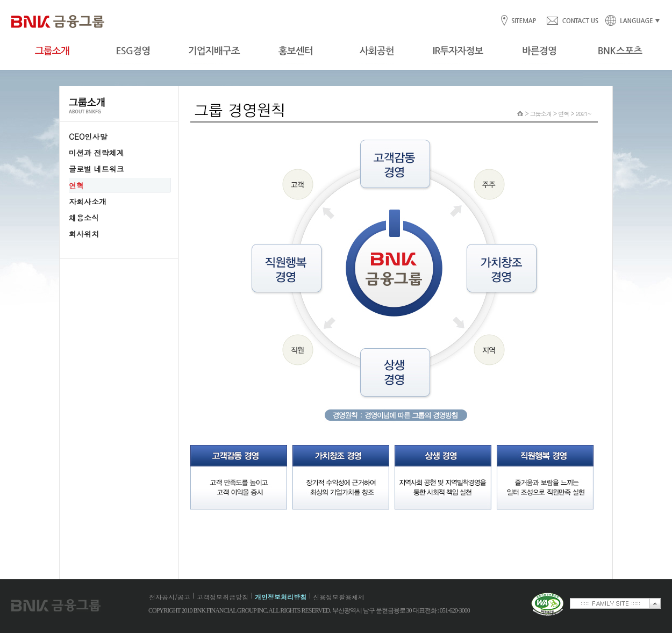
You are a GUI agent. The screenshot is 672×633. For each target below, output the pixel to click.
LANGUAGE (630, 21)
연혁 (76, 185)
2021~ (584, 114)
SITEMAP (523, 21)
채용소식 (84, 218)
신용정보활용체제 (339, 597)
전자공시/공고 (170, 597)
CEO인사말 (88, 136)
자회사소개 (88, 202)
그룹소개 (541, 114)
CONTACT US (572, 21)
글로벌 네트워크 (96, 169)
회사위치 (84, 234)
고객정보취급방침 (223, 597)
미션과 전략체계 (96, 153)
